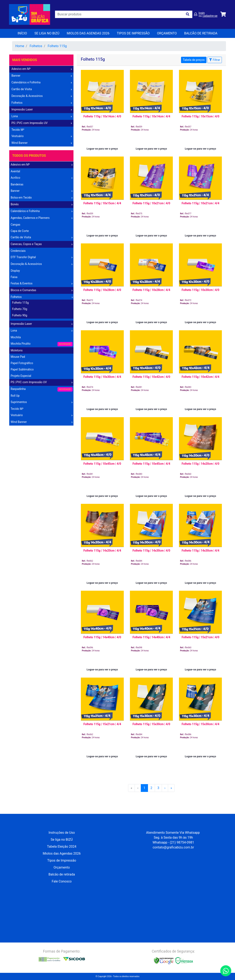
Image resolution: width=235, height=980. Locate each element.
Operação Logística (22, 429)
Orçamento (62, 867)
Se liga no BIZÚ (47, 33)
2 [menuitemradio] (151, 788)
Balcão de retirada (62, 874)
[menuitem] (165, 788)
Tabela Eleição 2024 (62, 847)
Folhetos (36, 46)
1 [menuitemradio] (144, 788)
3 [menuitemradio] (158, 788)
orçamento (167, 33)
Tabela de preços (194, 60)
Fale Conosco (62, 881)
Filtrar (215, 60)
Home (20, 46)
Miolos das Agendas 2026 (88, 33)
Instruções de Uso (62, 833)
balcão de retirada (201, 33)
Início (22, 33)
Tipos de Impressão (133, 33)
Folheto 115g (57, 46)
